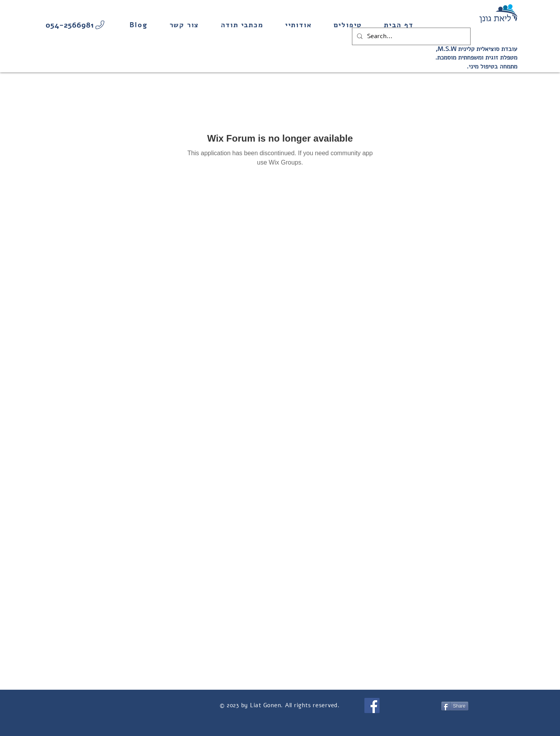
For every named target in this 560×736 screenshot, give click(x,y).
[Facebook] (372, 705)
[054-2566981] (76, 25)
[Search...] (410, 36)
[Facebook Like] (416, 705)
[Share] (455, 706)
